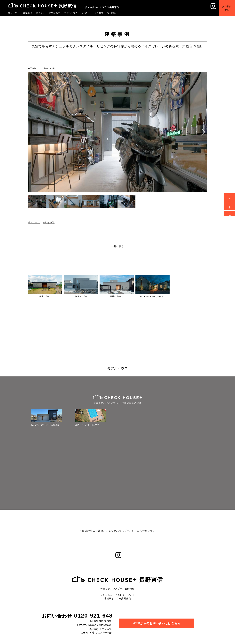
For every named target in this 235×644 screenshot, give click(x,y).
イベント (86, 13)
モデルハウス (71, 13)
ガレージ (35, 222)
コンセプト (14, 13)
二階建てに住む (49, 68)
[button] (203, 132)
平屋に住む (45, 296)
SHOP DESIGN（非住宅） (153, 296)
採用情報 (112, 13)
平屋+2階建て (117, 296)
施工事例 (32, 68)
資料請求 (230, 214)
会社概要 (99, 13)
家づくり (41, 13)
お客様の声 (55, 13)
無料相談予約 (227, 8)
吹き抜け (50, 222)
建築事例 (28, 13)
